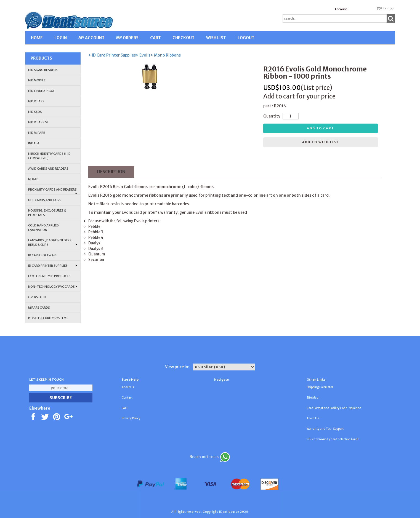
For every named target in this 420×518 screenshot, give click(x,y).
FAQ (125, 408)
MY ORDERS (127, 38)
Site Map (312, 398)
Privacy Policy (131, 418)
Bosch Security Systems (48, 318)
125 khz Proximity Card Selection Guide (333, 439)
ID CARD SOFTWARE (43, 255)
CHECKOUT (184, 38)
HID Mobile (37, 80)
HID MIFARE (37, 133)
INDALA (34, 143)
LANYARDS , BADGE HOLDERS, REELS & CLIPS (53, 242)
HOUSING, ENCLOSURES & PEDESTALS (47, 213)
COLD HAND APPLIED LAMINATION (43, 228)
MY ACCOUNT (91, 38)
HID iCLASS (36, 101)
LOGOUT (246, 38)
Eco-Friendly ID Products (49, 276)
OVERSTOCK (37, 297)
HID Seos (35, 112)
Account (341, 9)
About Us (128, 387)
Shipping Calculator (320, 387)
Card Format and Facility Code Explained (334, 408)
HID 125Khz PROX (41, 91)
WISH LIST (216, 38)
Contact (127, 398)
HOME (37, 38)
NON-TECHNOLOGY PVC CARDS (53, 287)
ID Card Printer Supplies (53, 266)
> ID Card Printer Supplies (112, 55)
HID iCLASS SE (38, 122)
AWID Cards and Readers (48, 169)
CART (155, 38)
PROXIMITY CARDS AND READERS (53, 191)
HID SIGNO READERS (43, 70)
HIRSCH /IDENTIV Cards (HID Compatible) (49, 156)
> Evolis (143, 55)
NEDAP (33, 179)
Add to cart (321, 128)
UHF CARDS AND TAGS (44, 200)
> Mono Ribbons (166, 55)
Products (41, 58)
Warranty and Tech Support (325, 429)
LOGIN (61, 38)
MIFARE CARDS (39, 308)
